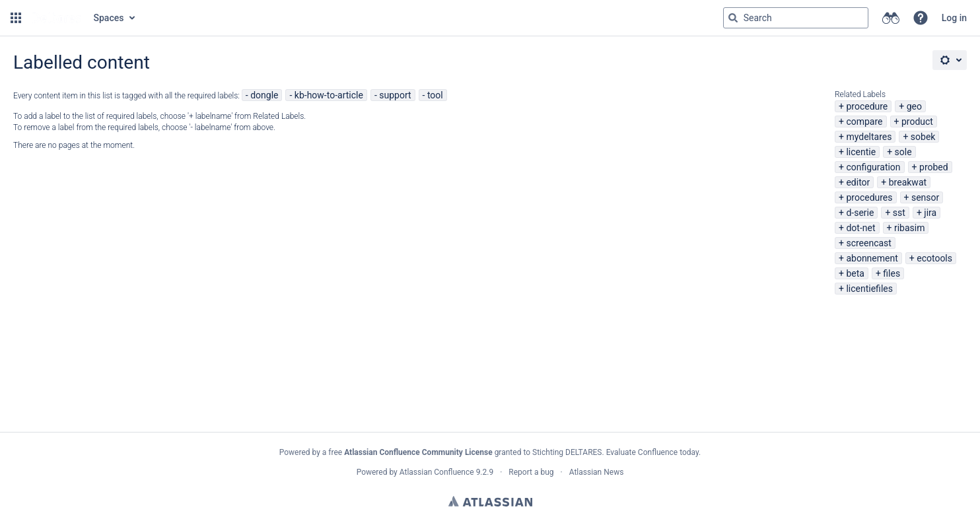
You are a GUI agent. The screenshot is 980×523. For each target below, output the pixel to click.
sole (903, 152)
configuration (873, 167)
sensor (925, 197)
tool (435, 95)
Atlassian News (597, 472)
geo (914, 106)
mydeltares (869, 137)
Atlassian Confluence (437, 472)
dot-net (860, 228)
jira (930, 213)
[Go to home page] (56, 18)
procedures (869, 197)
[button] (16, 18)
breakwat (908, 182)
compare (864, 122)
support (395, 95)
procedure (867, 106)
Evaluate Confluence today (652, 452)
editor (858, 182)
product (917, 122)
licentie (861, 152)
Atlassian (490, 501)
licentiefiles (869, 289)
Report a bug (531, 472)
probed (934, 167)
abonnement (872, 258)
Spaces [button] (109, 18)
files (892, 273)
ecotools (934, 258)
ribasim (910, 228)
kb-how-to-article (329, 95)
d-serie (860, 213)
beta (855, 273)
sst (899, 213)
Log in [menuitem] (954, 18)
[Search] (733, 18)
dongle (264, 95)
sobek (923, 137)
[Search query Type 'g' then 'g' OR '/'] (796, 18)
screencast (869, 243)
